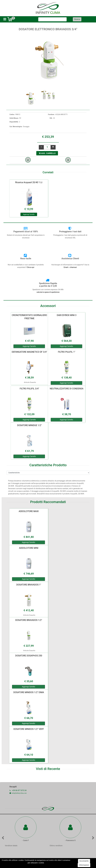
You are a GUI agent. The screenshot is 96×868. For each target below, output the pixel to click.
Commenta (48, 861)
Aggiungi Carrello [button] (29, 214)
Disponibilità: (14, 122)
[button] (77, 19)
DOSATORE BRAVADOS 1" (29, 585)
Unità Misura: (14, 118)
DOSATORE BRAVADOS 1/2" (29, 620)
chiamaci (73, 267)
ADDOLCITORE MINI (29, 548)
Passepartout (53, 864)
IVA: (51, 118)
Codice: (12, 114)
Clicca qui (30, 267)
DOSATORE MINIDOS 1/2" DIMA (29, 692)
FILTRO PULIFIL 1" (67, 352)
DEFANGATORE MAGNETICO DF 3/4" (29, 352)
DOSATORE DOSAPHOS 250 (29, 656)
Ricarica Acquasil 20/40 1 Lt (29, 182)
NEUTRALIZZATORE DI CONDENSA (67, 389)
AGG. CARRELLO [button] (47, 153)
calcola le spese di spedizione (48, 292)
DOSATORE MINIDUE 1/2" (29, 425)
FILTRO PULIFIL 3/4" (29, 389)
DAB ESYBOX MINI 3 (67, 315)
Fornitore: (51, 114)
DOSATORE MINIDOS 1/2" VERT (29, 729)
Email (66, 267)
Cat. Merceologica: (16, 127)
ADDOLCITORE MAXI (29, 511)
